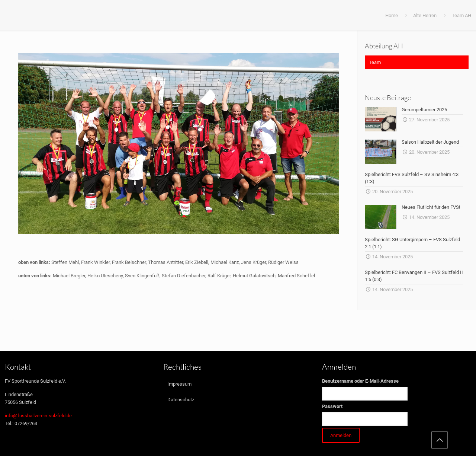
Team (375, 62)
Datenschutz (181, 400)
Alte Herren (425, 15)
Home (392, 15)
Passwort (332, 406)
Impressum (179, 384)
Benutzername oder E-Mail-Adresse (360, 381)
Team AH (461, 15)
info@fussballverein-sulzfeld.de (38, 416)
